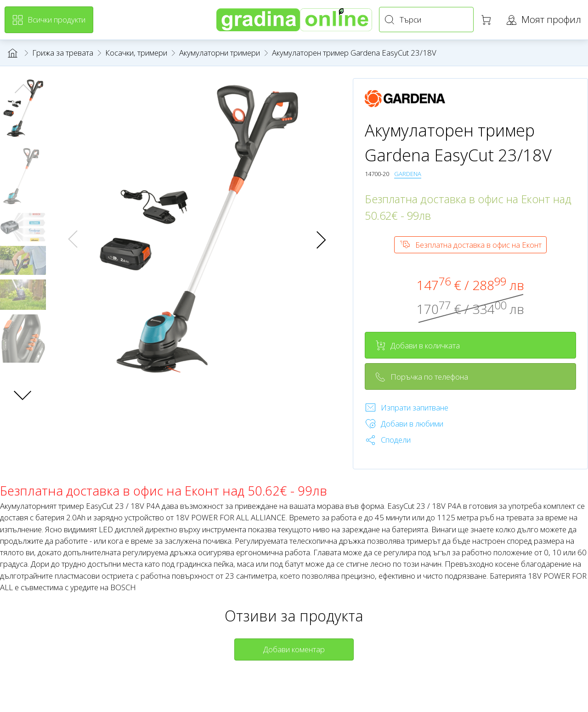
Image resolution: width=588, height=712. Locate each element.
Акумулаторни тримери (220, 53)
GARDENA (408, 174)
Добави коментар (294, 649)
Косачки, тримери (136, 53)
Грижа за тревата (63, 53)
